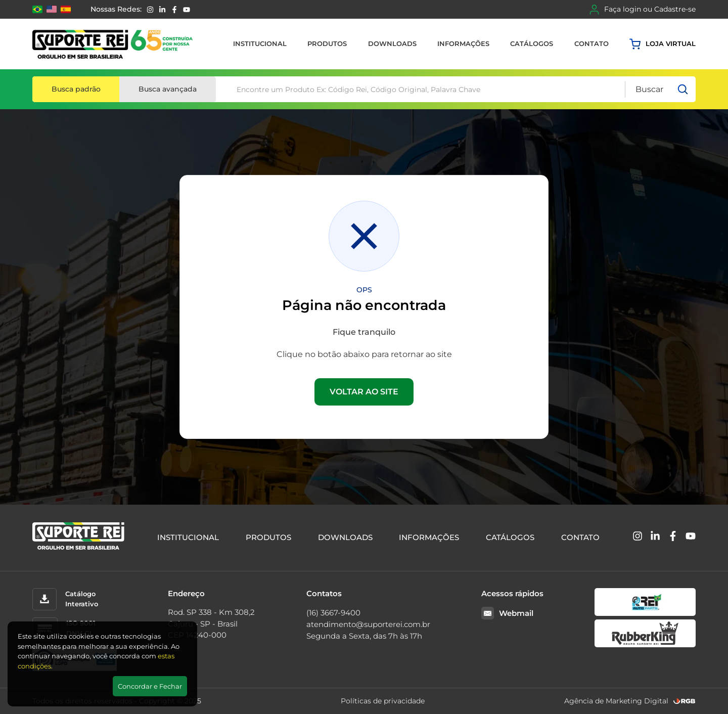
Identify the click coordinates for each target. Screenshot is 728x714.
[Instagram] (150, 10)
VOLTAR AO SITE (364, 392)
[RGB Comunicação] (685, 701)
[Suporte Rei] (112, 44)
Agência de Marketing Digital (616, 701)
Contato (591, 43)
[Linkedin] (162, 10)
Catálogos (532, 43)
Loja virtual (663, 44)
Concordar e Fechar (150, 686)
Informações (463, 43)
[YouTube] (187, 10)
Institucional (260, 43)
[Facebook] (174, 10)
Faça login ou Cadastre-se (643, 10)
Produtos (327, 43)
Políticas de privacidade (383, 701)
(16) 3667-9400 (333, 613)
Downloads (392, 43)
